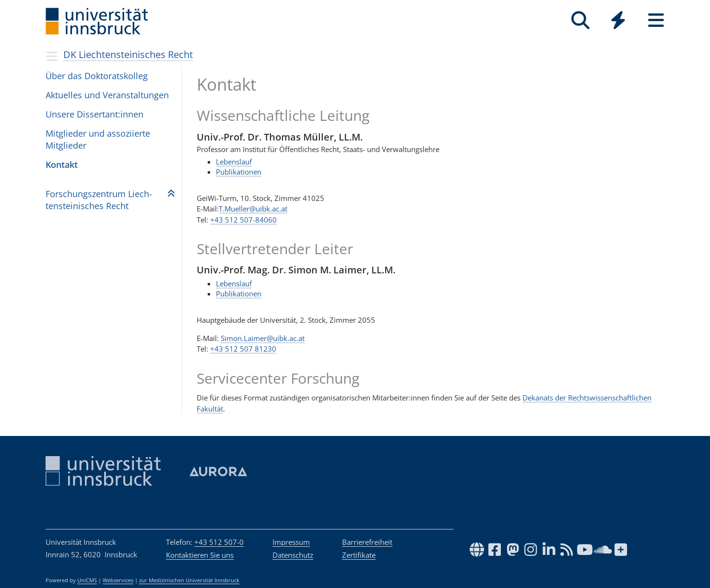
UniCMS (87, 580)
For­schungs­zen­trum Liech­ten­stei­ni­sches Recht (99, 200)
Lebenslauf (234, 161)
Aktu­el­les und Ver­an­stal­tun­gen (107, 95)
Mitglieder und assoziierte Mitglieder (98, 139)
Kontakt (62, 165)
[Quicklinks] (618, 20)
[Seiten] (656, 20)
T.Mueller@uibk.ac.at (253, 209)
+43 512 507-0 (219, 542)
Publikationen (239, 171)
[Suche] (580, 20)
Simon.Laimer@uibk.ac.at (263, 338)
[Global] (618, 21)
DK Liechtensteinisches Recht (128, 54)
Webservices (118, 580)
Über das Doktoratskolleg (97, 76)
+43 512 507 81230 (243, 349)
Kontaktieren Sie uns (200, 555)
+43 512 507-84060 (243, 219)
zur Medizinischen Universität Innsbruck (189, 580)
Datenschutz (293, 555)
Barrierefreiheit (367, 542)
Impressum (291, 542)
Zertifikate (359, 555)
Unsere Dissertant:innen (95, 114)
